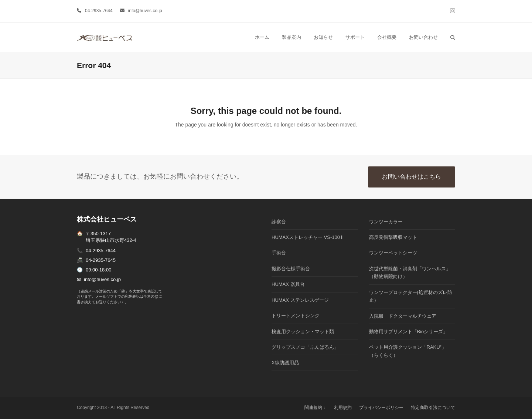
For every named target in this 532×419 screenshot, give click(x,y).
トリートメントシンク (296, 316)
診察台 (279, 222)
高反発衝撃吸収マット (393, 237)
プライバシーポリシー (381, 408)
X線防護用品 (285, 363)
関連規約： (316, 408)
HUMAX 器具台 (288, 284)
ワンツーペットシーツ (393, 253)
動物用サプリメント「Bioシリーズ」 (409, 332)
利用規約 (343, 408)
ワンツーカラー (386, 222)
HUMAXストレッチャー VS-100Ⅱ (308, 237)
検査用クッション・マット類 (303, 332)
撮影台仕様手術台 (291, 269)
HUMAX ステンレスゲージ (300, 300)
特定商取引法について (433, 408)
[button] (453, 38)
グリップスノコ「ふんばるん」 (305, 347)
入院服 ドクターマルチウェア (403, 316)
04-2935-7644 (99, 11)
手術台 (279, 253)
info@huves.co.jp (145, 11)
